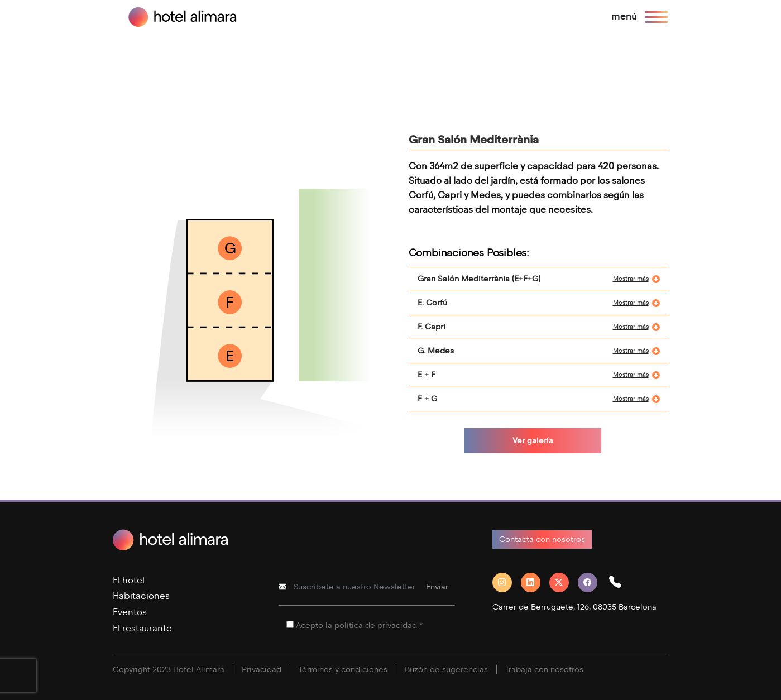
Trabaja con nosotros (544, 670)
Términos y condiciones (343, 670)
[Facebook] (592, 582)
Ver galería (533, 441)
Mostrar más (631, 279)
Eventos (130, 612)
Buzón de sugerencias (446, 670)
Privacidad (262, 670)
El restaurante (142, 628)
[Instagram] (507, 582)
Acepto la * (359, 625)
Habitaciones (141, 596)
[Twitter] (564, 582)
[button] (620, 582)
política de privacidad (376, 625)
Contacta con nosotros (542, 540)
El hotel (129, 580)
